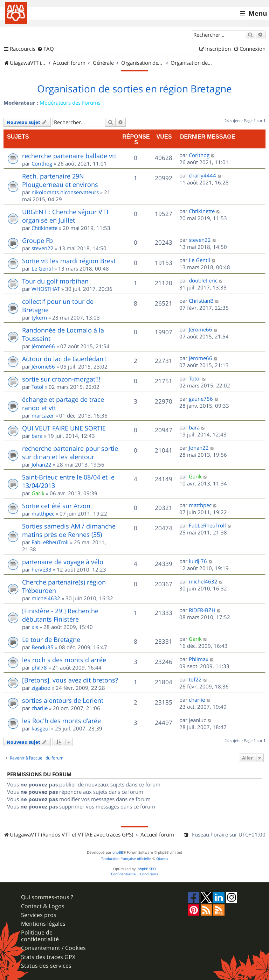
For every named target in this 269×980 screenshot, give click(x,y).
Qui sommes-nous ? (47, 897)
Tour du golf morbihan (55, 281)
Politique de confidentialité (40, 936)
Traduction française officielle (126, 859)
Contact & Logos (43, 906)
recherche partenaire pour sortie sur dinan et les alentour (70, 453)
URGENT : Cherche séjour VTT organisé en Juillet (66, 216)
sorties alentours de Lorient (63, 700)
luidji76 (198, 561)
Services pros (39, 915)
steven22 (43, 248)
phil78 (39, 667)
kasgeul (41, 728)
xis (35, 627)
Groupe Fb (37, 240)
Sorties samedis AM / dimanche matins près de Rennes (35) (69, 530)
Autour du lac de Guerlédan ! (64, 359)
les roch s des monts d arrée (64, 660)
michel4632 (46, 598)
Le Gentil (42, 268)
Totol (37, 387)
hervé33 (42, 569)
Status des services (46, 966)
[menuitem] (46, 49)
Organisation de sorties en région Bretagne (134, 89)
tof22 (195, 679)
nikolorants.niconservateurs (65, 192)
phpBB (118, 852)
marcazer (43, 415)
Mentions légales (43, 924)
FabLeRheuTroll (50, 542)
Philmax (199, 659)
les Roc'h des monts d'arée (61, 721)
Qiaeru (162, 859)
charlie (40, 708)
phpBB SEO (147, 869)
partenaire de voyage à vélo (63, 562)
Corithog (42, 163)
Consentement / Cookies (53, 948)
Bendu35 (43, 647)
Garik (38, 493)
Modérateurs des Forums (70, 103)
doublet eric (203, 280)
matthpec (43, 513)
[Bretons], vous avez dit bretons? (70, 680)
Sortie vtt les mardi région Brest (69, 261)
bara (37, 436)
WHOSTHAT (46, 289)
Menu (258, 13)
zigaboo (41, 688)
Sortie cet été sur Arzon (56, 506)
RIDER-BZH (202, 610)
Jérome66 (43, 346)
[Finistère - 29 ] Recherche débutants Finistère (60, 615)
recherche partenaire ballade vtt (69, 156)
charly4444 (202, 175)
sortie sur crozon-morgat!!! (61, 379)
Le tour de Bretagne (51, 639)
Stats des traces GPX (48, 957)
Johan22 (42, 464)
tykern (39, 317)
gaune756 (201, 399)
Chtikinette (44, 228)
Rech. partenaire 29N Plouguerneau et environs (60, 180)
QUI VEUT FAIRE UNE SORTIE (64, 428)
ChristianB (201, 301)
